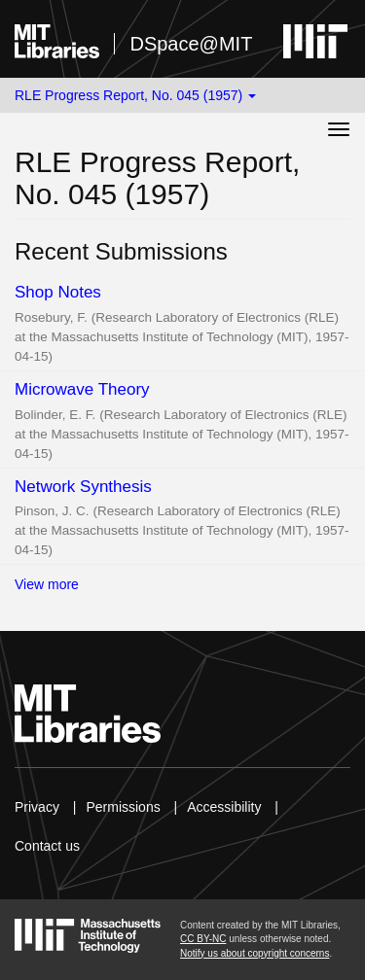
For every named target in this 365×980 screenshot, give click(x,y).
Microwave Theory (82, 389)
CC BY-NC (203, 939)
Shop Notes (58, 292)
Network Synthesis (83, 487)
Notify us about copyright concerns (255, 953)
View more (47, 584)
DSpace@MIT (191, 44)
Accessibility (224, 807)
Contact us (47, 846)
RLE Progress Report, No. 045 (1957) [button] (135, 95)
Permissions (123, 807)
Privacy (37, 807)
